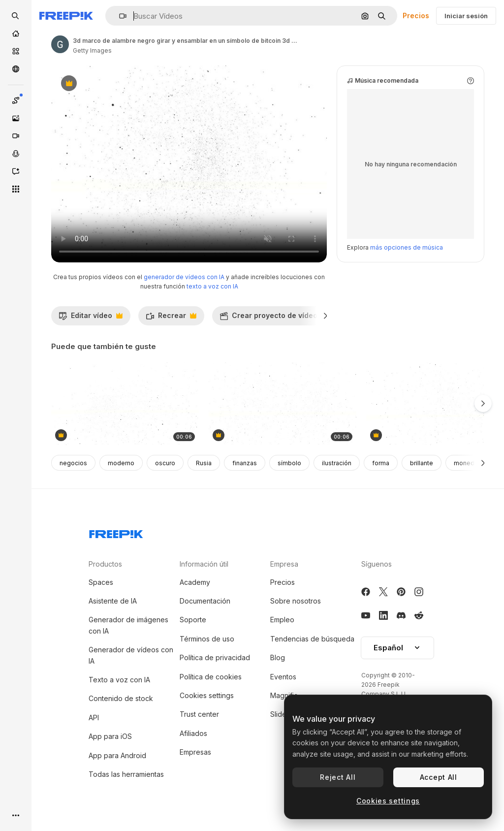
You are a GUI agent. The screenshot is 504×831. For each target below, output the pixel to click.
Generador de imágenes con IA (128, 625)
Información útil (204, 564)
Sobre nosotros (296, 601)
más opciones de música (407, 247)
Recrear (171, 318)
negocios (73, 463)
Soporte (193, 620)
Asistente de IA (113, 601)
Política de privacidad (215, 657)
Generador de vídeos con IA (131, 655)
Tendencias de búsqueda (312, 639)
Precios (416, 16)
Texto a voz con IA (119, 680)
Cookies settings (207, 695)
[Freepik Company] (116, 532)
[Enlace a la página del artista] (60, 44)
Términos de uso (207, 639)
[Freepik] (66, 16)
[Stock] (16, 51)
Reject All (338, 777)
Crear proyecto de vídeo (274, 318)
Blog (278, 657)
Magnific (284, 695)
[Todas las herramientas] (16, 189)
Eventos (283, 677)
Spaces (101, 582)
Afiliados (193, 733)
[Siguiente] (326, 316)
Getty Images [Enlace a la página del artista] (92, 50)
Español (397, 648)
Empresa (284, 564)
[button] (119, 16)
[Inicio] (16, 33)
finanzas (245, 463)
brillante (422, 463)
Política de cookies (211, 677)
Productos (105, 564)
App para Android (117, 755)
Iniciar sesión (466, 16)
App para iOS (110, 736)
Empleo (282, 620)
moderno (121, 463)
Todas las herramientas (126, 774)
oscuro (165, 463)
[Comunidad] (16, 69)
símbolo (289, 463)
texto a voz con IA (212, 286)
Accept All (439, 777)
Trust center (199, 714)
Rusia (204, 463)
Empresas (195, 752)
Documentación (205, 601)
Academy (195, 582)
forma (381, 463)
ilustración (337, 463)
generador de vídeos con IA (184, 277)
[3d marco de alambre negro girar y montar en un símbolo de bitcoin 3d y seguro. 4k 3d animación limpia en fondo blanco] (125, 404)
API (94, 718)
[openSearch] (16, 16)
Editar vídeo (91, 318)
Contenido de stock (121, 698)
